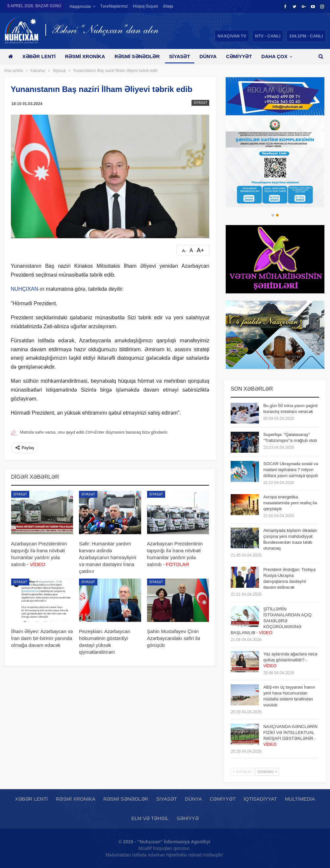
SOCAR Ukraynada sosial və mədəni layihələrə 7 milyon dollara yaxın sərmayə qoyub (291, 470)
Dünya (208, 56)
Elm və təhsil (150, 818)
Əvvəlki (242, 772)
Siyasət (180, 56)
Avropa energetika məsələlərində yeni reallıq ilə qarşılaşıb (290, 503)
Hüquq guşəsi (145, 6)
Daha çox (274, 56)
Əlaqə (168, 6)
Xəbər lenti (39, 56)
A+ (201, 250)
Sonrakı (267, 772)
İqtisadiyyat (260, 799)
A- (184, 251)
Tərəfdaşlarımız (114, 6)
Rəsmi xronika (85, 56)
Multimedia (300, 799)
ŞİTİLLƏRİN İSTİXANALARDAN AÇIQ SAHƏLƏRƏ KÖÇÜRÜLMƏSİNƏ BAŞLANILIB (271, 621)
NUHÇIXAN (25, 289)
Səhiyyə (188, 818)
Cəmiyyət (239, 56)
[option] (275, 163)
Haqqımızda (80, 7)
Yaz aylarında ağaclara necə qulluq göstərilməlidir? (290, 660)
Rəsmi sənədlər (137, 56)
